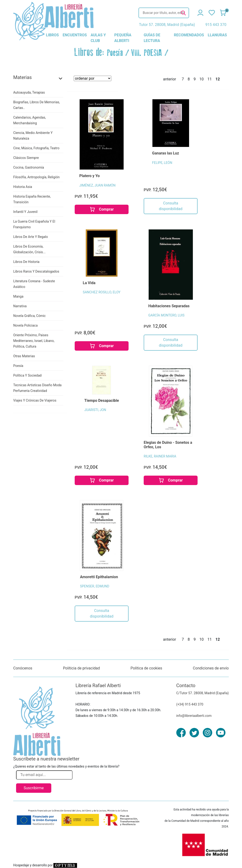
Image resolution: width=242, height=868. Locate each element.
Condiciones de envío (211, 668)
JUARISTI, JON (95, 410)
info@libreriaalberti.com (194, 716)
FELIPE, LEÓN (162, 163)
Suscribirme (34, 788)
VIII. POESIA (147, 53)
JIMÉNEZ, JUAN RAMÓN (97, 185)
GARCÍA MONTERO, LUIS (166, 315)
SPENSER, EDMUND (95, 586)
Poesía (115, 53)
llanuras (217, 35)
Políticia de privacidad (81, 668)
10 (202, 79)
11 (210, 79)
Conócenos (23, 668)
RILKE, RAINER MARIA (160, 456)
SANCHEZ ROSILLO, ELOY (102, 292)
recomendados (189, 35)
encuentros (75, 35)
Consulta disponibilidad (171, 206)
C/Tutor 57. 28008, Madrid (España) (203, 693)
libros (52, 35)
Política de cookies (146, 668)
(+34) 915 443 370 (190, 704)
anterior (170, 79)
